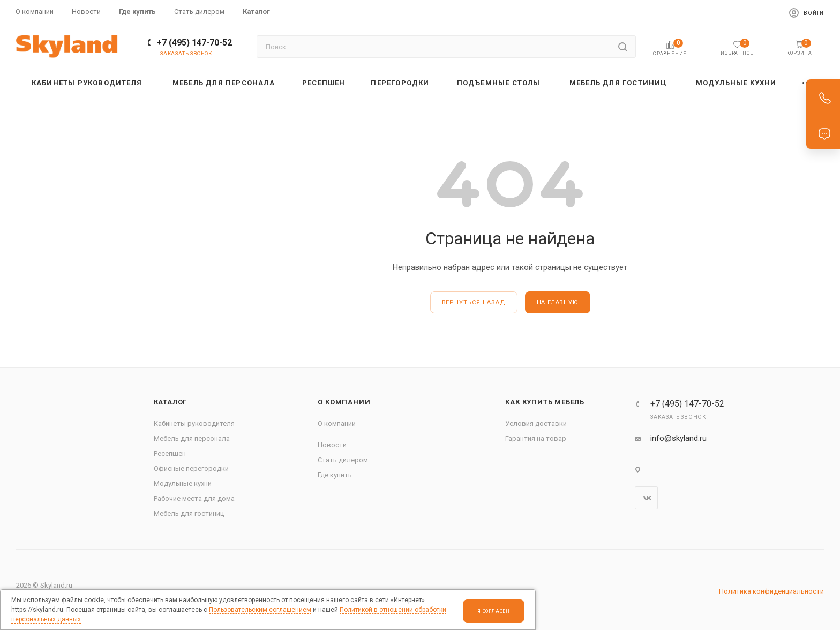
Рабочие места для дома (194, 498)
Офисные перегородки (191, 468)
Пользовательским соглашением (260, 610)
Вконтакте (646, 498)
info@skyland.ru (678, 438)
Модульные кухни (183, 483)
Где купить (335, 475)
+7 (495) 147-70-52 (194, 43)
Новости (332, 445)
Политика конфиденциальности (771, 591)
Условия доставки (536, 423)
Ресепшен (170, 453)
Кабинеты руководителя (194, 423)
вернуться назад (474, 302)
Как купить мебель (545, 402)
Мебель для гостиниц (189, 513)
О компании (344, 402)
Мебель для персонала (192, 438)
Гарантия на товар (536, 438)
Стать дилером (343, 460)
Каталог (171, 402)
